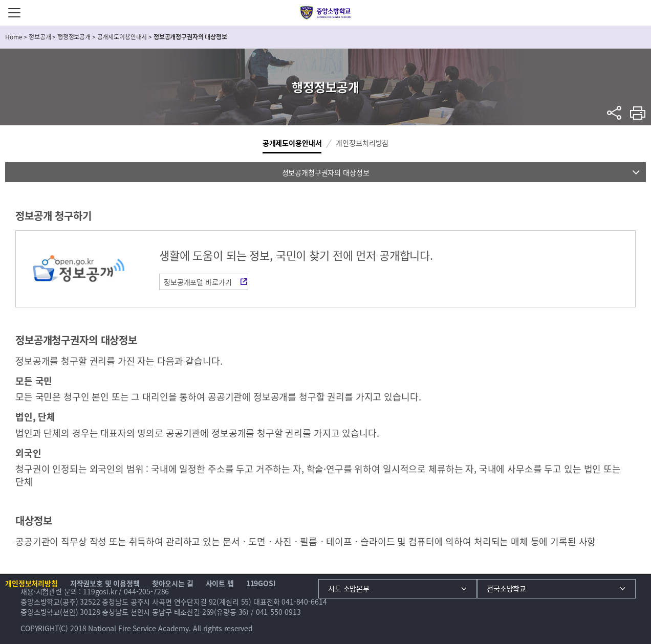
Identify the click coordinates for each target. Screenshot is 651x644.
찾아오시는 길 (173, 583)
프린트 (638, 113)
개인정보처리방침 (362, 143)
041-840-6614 (304, 602)
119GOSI (261, 583)
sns (614, 113)
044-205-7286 (146, 591)
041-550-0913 (278, 612)
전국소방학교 (506, 588)
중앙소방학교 (326, 13)
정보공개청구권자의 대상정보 (326, 172)
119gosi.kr (100, 591)
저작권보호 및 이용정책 (105, 583)
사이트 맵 (220, 583)
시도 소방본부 (349, 588)
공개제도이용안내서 (292, 143)
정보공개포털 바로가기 (198, 282)
